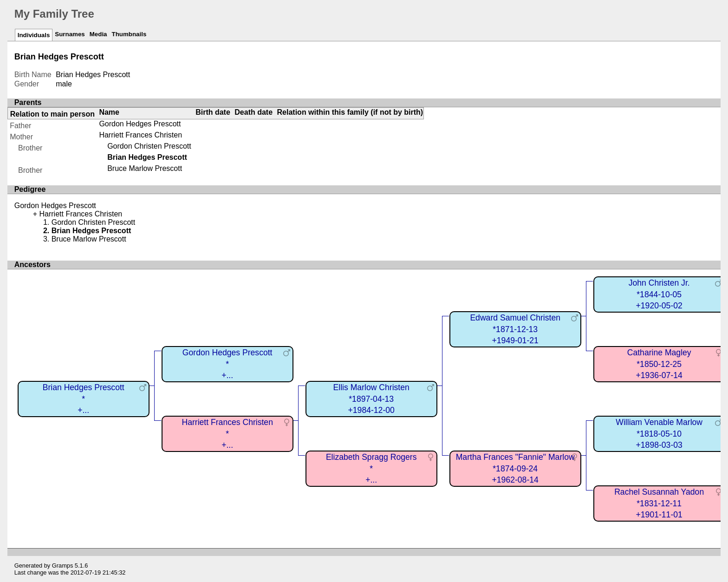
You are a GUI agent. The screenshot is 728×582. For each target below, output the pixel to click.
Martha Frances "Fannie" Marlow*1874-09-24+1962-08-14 (515, 468)
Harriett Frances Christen (140, 135)
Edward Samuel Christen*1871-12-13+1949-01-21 (515, 329)
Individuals (34, 35)
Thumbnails (129, 34)
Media (98, 34)
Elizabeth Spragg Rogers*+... (371, 468)
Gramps (63, 566)
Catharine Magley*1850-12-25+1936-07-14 (659, 364)
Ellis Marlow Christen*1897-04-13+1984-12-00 (371, 399)
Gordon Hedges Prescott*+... (227, 364)
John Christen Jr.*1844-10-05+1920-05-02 (659, 294)
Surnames (70, 34)
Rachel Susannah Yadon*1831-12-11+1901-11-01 (659, 503)
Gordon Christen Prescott (149, 146)
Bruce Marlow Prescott (145, 168)
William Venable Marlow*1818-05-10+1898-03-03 (659, 434)
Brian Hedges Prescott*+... (84, 399)
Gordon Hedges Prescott (140, 124)
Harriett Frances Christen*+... (227, 434)
